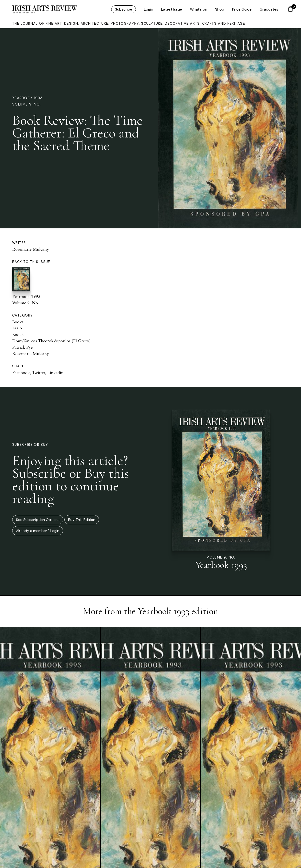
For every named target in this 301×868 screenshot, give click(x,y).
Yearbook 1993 (28, 98)
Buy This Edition (82, 520)
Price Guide (242, 9)
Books (18, 322)
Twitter (39, 372)
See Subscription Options (38, 520)
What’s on (199, 9)
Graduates (269, 9)
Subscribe (124, 9)
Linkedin (55, 372)
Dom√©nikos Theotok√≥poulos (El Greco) (51, 341)
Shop (220, 9)
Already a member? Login (38, 531)
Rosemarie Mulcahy (31, 249)
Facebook (21, 372)
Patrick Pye (22, 347)
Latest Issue (172, 9)
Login (149, 9)
